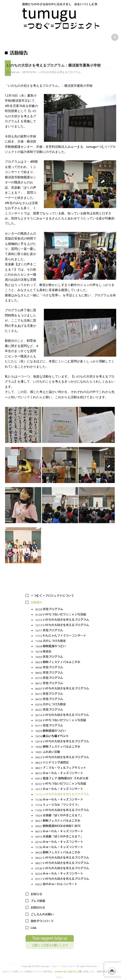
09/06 (62, 668)
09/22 (62, 826)
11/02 (62, 810)
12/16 (62, 795)
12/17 (62, 789)
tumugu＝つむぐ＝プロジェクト (58, 966)
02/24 (62, 874)
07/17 (62, 879)
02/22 (62, 710)
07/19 (62, 678)
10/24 (62, 816)
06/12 (62, 684)
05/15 (62, 694)
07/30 (62, 869)
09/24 (62, 662)
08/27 (62, 768)
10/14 (62, 742)
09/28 (62, 853)
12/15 (62, 620)
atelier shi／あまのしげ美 (68, 972)
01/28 (62, 615)
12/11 (62, 631)
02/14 (62, 715)
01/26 (62, 721)
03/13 (62, 779)
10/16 (62, 736)
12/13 (62, 625)
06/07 (62, 689)
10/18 (62, 652)
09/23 (62, 758)
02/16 (62, 842)
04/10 (62, 699)
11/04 (62, 641)
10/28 (62, 647)
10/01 (62, 752)
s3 (98, 966)
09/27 (62, 821)
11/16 (62, 805)
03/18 (62, 705)
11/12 (62, 636)
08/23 (62, 763)
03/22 (62, 884)
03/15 (62, 837)
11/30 (62, 800)
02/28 (62, 610)
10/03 (62, 657)
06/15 (62, 773)
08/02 (62, 673)
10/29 (62, 731)
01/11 (62, 726)
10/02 (62, 747)
